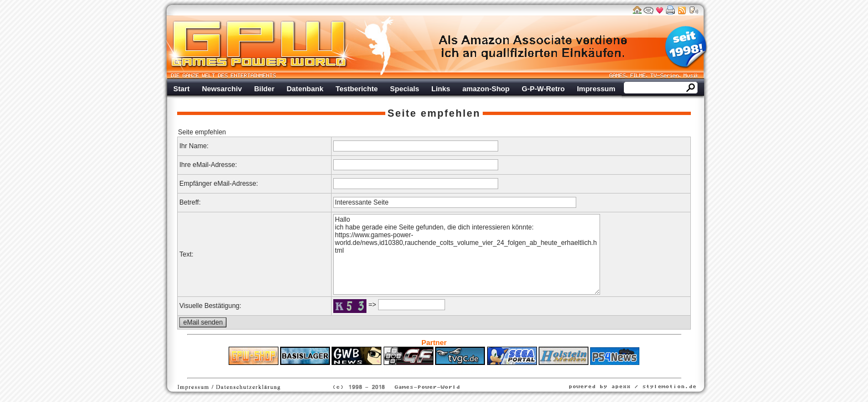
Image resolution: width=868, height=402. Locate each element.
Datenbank (305, 89)
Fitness (415, 370)
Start (182, 89)
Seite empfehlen (434, 113)
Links (441, 89)
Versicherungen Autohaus (469, 370)
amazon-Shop (486, 89)
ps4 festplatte (379, 370)
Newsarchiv (222, 89)
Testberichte (356, 89)
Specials (405, 89)
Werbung (534, 47)
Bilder (264, 89)
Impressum (596, 89)
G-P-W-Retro (544, 89)
